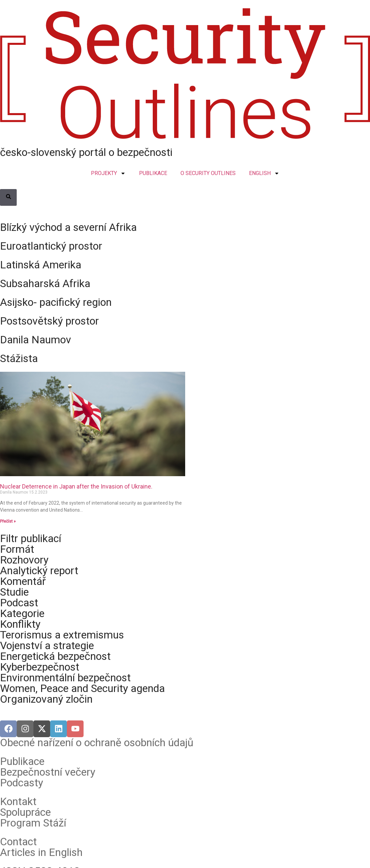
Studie (14, 592)
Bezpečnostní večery (48, 772)
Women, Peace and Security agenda (82, 688)
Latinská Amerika (41, 265)
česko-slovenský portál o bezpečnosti (86, 152)
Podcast (19, 603)
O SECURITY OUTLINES (208, 173)
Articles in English (41, 852)
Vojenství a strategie (47, 645)
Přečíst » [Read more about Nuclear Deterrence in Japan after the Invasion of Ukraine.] (8, 521)
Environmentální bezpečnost (65, 678)
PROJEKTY (108, 173)
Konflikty (20, 624)
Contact (18, 842)
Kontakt (18, 801)
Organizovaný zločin (46, 699)
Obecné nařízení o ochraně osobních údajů (97, 743)
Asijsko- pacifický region (56, 302)
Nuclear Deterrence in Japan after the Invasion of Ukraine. (76, 486)
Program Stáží (33, 823)
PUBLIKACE (153, 173)
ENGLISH (264, 173)
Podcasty (22, 783)
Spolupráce (25, 812)
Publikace (22, 761)
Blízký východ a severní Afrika (68, 227)
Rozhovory (24, 560)
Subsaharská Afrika (45, 283)
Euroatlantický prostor (51, 246)
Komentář (23, 581)
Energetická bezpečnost (55, 656)
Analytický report (39, 571)
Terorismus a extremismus (62, 635)
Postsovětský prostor (49, 321)
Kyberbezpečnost (40, 667)
